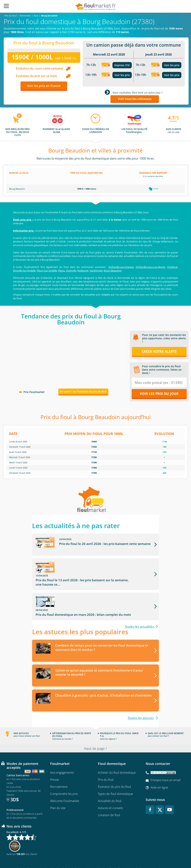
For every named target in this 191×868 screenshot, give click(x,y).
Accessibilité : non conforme (162, 854)
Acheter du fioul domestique (117, 758)
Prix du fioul (106, 765)
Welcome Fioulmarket (65, 787)
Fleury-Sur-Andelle (47, 271)
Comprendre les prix (64, 779)
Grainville (71, 271)
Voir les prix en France (44, 86)
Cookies (140, 854)
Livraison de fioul (109, 801)
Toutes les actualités (139, 612)
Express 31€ (122, 65)
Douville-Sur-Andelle (24, 271)
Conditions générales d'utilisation (66, 854)
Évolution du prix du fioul (114, 772)
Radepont (83, 271)
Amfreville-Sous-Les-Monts (150, 267)
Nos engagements (62, 758)
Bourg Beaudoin (113, 271)
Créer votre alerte (159, 351)
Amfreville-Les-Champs (121, 267)
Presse (55, 765)
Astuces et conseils (110, 794)
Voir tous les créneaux (135, 99)
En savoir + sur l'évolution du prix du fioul (83, 391)
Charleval (172, 267)
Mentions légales (96, 854)
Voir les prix (122, 75)
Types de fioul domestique (115, 779)
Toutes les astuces (141, 703)
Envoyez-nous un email (166, 766)
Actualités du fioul (110, 787)
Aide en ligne (159, 773)
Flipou (61, 271)
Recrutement (59, 772)
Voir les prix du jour (159, 394)
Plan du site (58, 794)
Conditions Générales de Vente (31, 854)
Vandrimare (96, 271)
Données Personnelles (120, 854)
